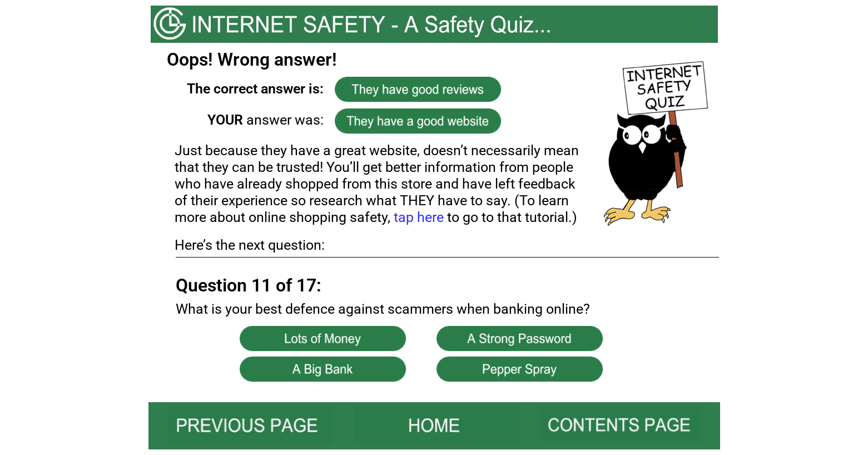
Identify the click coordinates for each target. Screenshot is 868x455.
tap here (419, 217)
